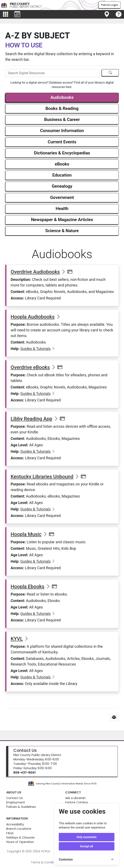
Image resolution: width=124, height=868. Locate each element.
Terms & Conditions (45, 862)
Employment (16, 802)
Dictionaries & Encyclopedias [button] (62, 153)
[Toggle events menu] (17, 14)
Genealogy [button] (62, 186)
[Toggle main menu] (5, 14)
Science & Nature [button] (62, 231)
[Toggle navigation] (107, 14)
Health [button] (62, 209)
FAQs (10, 833)
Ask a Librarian (75, 798)
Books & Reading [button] (62, 108)
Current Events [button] (62, 142)
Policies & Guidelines (21, 807)
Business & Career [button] (62, 120)
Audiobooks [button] (62, 97)
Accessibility (15, 824)
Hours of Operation (20, 842)
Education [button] (62, 175)
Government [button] (62, 197)
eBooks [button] (62, 164)
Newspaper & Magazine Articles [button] (62, 220)
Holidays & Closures (20, 837)
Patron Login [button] (110, 5)
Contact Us (25, 750)
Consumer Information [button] (62, 131)
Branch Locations (19, 829)
